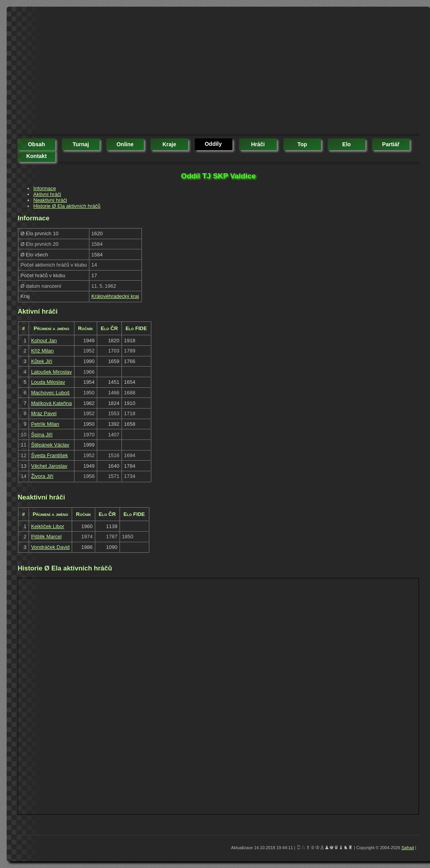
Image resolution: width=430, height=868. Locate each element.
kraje (169, 144)
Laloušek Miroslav (51, 372)
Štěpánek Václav (50, 445)
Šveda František (49, 455)
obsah (36, 144)
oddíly (213, 144)
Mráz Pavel (44, 413)
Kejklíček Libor (48, 526)
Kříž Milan (42, 351)
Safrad (408, 848)
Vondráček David (50, 547)
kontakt (36, 156)
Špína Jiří (42, 435)
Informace (45, 188)
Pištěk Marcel (46, 537)
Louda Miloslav (48, 382)
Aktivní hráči (47, 194)
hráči (258, 144)
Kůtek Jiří (42, 361)
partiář (391, 144)
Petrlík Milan (45, 424)
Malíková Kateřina (51, 403)
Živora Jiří (42, 476)
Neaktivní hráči (50, 200)
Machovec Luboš (50, 393)
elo (347, 144)
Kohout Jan (44, 340)
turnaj (81, 144)
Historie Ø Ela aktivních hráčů (67, 206)
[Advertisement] (156, 73)
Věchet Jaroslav (49, 466)
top (302, 144)
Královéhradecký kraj (115, 296)
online (125, 144)
